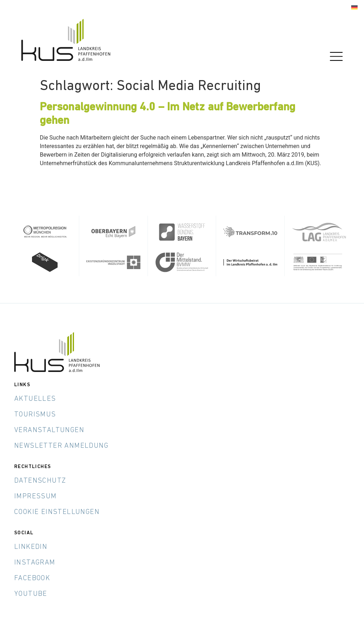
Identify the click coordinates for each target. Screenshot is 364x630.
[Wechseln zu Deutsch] (354, 8)
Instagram (35, 562)
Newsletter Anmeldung (61, 446)
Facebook (32, 578)
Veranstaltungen (49, 430)
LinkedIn (31, 547)
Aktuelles (35, 399)
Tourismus (35, 414)
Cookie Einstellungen (57, 512)
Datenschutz (40, 481)
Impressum (36, 496)
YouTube (31, 594)
